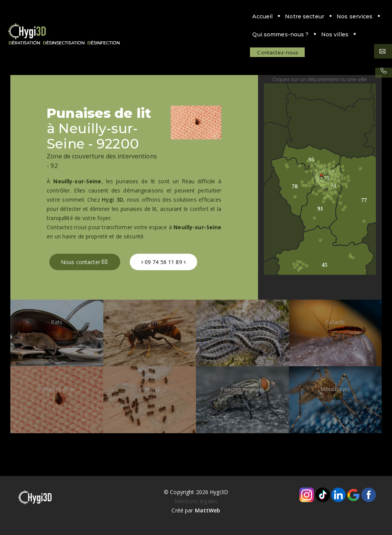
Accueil (94, 16)
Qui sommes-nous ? (245, 16)
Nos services (186, 16)
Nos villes (299, 16)
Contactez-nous (109, 34)
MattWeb (208, 510)
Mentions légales (196, 501)
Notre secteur (136, 16)
